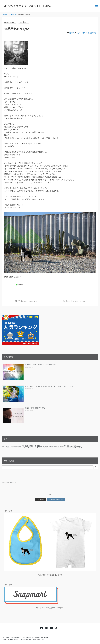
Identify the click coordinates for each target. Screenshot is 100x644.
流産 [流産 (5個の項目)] (71, 447)
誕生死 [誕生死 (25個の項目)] (78, 446)
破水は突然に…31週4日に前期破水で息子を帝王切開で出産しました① (49, 386)
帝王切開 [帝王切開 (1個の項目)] (51, 447)
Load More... (41, 500)
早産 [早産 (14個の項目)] (66, 446)
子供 (83, 33)
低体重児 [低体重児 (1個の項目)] (14, 447)
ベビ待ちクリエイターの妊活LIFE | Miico (27, 6)
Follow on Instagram (56, 500)
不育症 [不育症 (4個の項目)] (8, 447)
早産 (88, 33)
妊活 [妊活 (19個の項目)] (31, 446)
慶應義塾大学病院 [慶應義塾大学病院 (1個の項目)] (59, 447)
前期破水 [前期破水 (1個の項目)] (19, 447)
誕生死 (72, 33)
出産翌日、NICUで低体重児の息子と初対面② (41, 365)
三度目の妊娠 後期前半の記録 (35, 408)
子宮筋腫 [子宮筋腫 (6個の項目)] (44, 447)
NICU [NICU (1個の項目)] (4, 447)
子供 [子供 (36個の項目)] (37, 446)
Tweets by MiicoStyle (9, 482)
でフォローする (28, 301)
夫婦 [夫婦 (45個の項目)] (25, 446)
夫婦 (79, 33)
